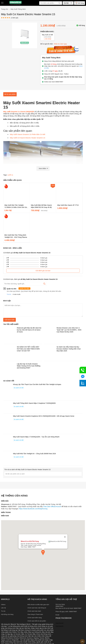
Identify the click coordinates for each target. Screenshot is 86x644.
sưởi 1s (10, 175)
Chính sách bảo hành (34, 611)
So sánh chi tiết (19, 388)
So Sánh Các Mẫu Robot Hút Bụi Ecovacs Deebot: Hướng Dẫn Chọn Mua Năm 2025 (69, 349)
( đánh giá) (14, 18)
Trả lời (9, 294)
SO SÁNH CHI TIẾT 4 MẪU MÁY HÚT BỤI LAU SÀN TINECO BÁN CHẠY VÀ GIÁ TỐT (28, 349)
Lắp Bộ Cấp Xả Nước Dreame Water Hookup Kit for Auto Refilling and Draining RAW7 (29, 366)
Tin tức (3, 611)
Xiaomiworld (59, 623)
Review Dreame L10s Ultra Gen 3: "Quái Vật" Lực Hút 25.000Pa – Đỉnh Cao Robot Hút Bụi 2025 (69, 330)
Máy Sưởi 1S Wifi (47, 37)
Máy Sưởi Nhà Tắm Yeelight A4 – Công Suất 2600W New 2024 (34, 454)
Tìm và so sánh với (27, 470)
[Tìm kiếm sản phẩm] (51, 3)
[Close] (65, 542)
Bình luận (7, 301)
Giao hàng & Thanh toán (35, 614)
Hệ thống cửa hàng (7, 614)
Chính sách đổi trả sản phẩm (37, 621)
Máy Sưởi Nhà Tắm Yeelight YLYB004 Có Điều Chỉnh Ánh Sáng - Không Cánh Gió (16, 206)
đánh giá (44, 258)
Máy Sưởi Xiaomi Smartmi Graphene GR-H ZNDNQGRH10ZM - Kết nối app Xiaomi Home (44, 416)
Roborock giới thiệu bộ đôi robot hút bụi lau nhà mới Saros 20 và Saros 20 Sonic (29, 330)
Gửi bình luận (10, 320)
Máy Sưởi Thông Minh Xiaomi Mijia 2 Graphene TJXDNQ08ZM (34, 403)
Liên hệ (3, 608)
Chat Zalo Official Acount (52, 506)
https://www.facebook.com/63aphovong (33, 509)
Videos (3, 605)
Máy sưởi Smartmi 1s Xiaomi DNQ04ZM (19, 112)
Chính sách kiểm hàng (35, 618)
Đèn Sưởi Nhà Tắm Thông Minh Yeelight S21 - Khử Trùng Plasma (16, 236)
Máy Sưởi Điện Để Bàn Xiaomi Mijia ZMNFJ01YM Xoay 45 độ (41, 206)
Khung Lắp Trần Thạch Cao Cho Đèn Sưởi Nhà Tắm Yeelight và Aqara (37, 384)
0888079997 (73, 612)
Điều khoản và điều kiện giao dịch (38, 605)
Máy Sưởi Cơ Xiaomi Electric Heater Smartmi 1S (28, 138)
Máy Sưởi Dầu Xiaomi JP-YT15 (68, 205)
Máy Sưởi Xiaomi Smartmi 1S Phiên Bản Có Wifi (28, 134)
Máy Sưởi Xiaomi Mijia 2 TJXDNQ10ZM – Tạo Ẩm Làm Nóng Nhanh (36, 437)
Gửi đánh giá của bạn (43, 271)
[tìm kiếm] (59, 3)
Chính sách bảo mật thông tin (37, 608)
